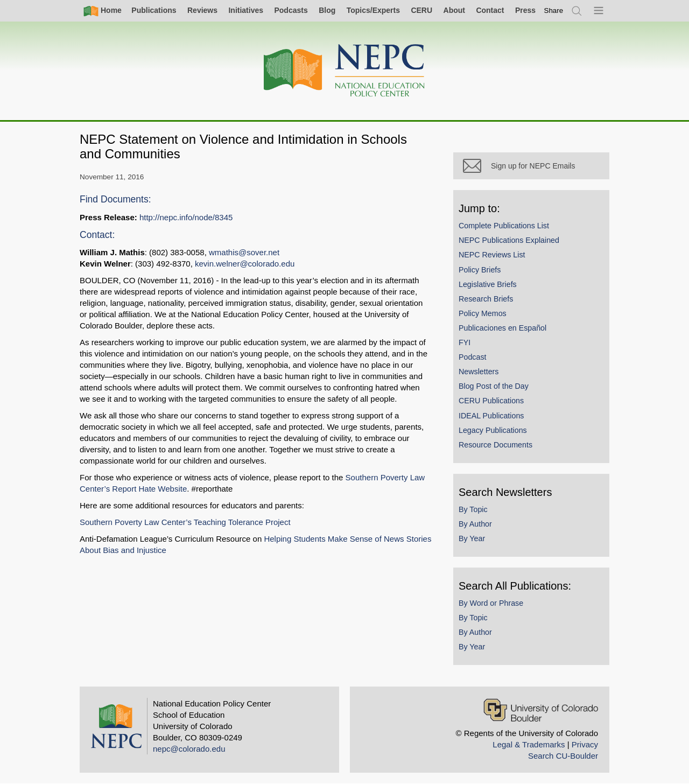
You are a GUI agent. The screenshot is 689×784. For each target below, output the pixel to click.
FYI (465, 342)
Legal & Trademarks (529, 744)
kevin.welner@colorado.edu (245, 264)
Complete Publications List (504, 226)
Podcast (473, 357)
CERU (421, 10)
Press (525, 10)
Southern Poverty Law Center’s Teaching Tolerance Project (185, 522)
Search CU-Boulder (563, 756)
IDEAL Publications (491, 416)
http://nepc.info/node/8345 (186, 217)
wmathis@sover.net (244, 252)
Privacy (585, 744)
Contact (490, 10)
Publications (154, 10)
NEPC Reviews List (492, 255)
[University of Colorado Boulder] (541, 710)
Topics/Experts (373, 10)
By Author (475, 524)
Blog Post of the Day (494, 386)
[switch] (554, 10)
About (454, 10)
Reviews (202, 10)
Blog (327, 10)
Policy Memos (483, 313)
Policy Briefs (480, 270)
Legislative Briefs (488, 284)
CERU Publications (491, 401)
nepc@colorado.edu (189, 749)
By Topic (473, 509)
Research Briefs (486, 299)
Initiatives (246, 10)
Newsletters (479, 372)
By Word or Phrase (491, 603)
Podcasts (291, 10)
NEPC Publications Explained (509, 240)
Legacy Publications (493, 430)
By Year (472, 538)
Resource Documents (495, 445)
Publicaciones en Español (502, 328)
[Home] (344, 71)
